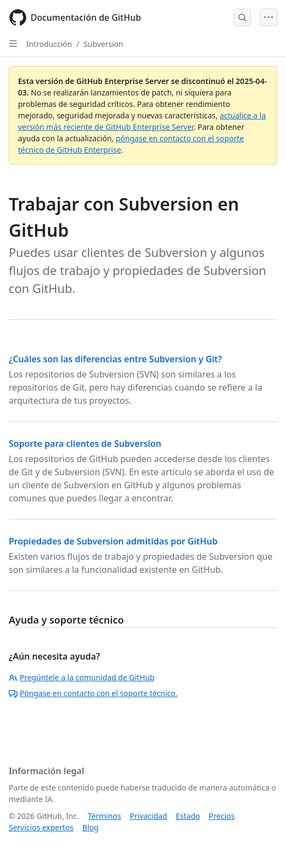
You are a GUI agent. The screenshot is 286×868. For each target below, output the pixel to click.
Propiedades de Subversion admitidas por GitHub (113, 541)
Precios (222, 816)
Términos (105, 816)
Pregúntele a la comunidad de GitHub (82, 677)
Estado (188, 816)
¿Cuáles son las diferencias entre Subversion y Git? (115, 359)
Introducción (49, 44)
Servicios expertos (41, 827)
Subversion (103, 44)
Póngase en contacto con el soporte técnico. (93, 693)
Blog (91, 827)
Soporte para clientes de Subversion (85, 444)
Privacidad (148, 816)
